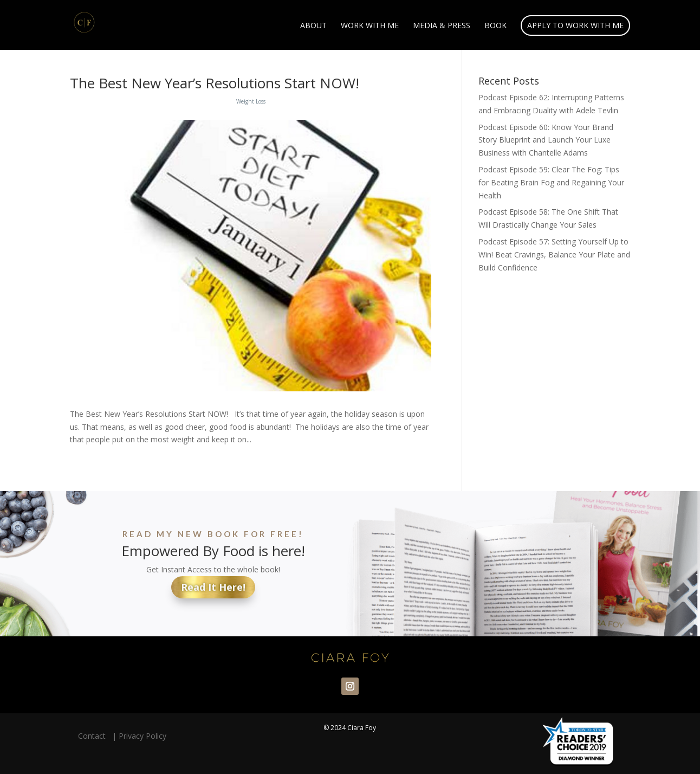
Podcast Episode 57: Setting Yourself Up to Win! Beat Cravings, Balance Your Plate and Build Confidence (554, 254)
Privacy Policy (142, 736)
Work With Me (370, 26)
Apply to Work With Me (575, 25)
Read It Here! (213, 587)
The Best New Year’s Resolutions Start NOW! (215, 83)
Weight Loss (251, 101)
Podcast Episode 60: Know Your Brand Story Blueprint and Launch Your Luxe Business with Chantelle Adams (546, 140)
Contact (94, 736)
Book (495, 26)
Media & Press (442, 26)
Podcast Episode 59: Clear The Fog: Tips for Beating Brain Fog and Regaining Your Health (551, 182)
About (313, 26)
